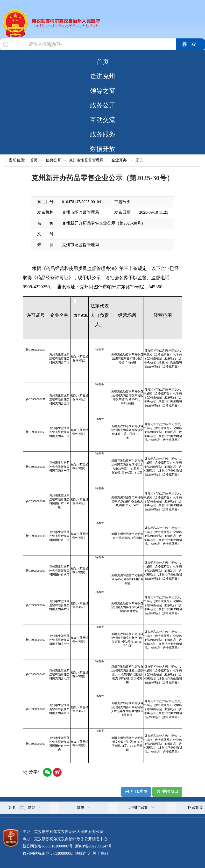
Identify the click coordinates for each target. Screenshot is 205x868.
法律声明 (83, 853)
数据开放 (103, 149)
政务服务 (103, 134)
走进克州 (103, 76)
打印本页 (136, 792)
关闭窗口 (167, 792)
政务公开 (103, 105)
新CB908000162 (35, 640)
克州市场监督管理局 (86, 160)
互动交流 (103, 120)
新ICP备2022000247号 (93, 846)
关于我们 (100, 853)
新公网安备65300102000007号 (48, 846)
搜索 (191, 44)
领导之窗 (103, 91)
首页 (103, 62)
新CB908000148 (35, 536)
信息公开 (53, 160)
